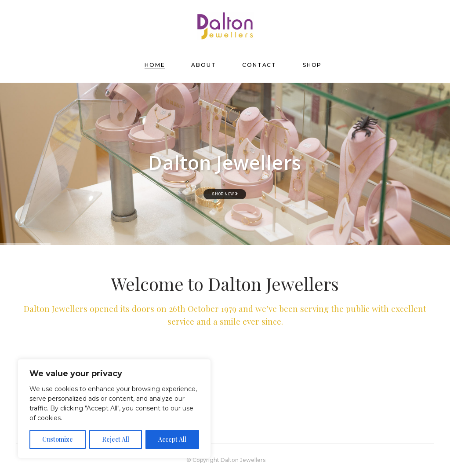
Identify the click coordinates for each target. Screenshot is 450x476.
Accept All (172, 439)
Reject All (116, 439)
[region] (114, 409)
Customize (58, 439)
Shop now (225, 194)
